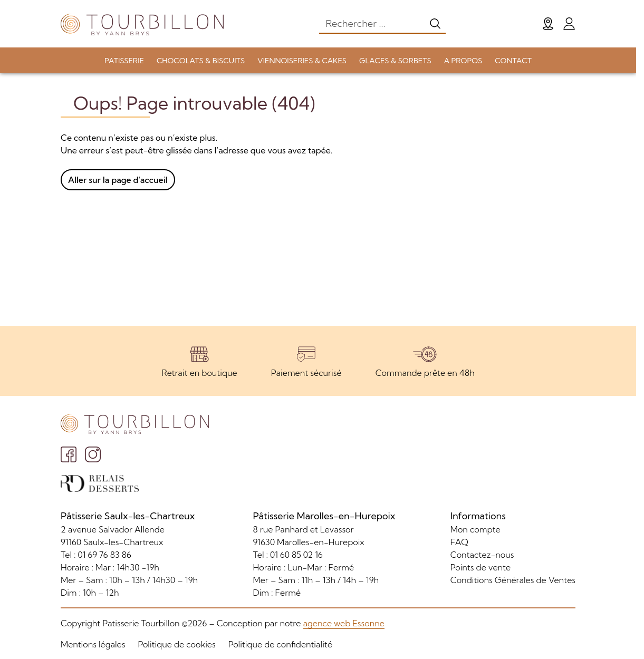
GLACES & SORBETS (395, 61)
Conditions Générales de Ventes (513, 580)
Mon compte (475, 529)
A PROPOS (463, 61)
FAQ (459, 542)
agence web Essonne (343, 623)
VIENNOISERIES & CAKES (302, 61)
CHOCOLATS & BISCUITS (201, 61)
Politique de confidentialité (280, 644)
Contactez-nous (482, 555)
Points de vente (480, 567)
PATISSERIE (124, 61)
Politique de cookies (176, 644)
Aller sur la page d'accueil (118, 180)
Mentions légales (93, 644)
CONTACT (513, 61)
